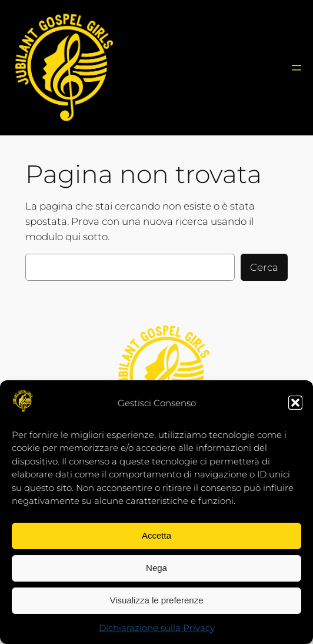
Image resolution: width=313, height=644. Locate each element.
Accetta (156, 535)
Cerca (264, 267)
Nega (156, 568)
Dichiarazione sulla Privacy (157, 628)
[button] (295, 403)
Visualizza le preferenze (157, 600)
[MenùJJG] (297, 68)
